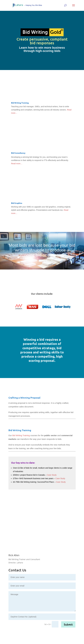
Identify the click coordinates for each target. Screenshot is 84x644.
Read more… (17, 164)
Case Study (52, 475)
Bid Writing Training (21, 435)
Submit (68, 624)
